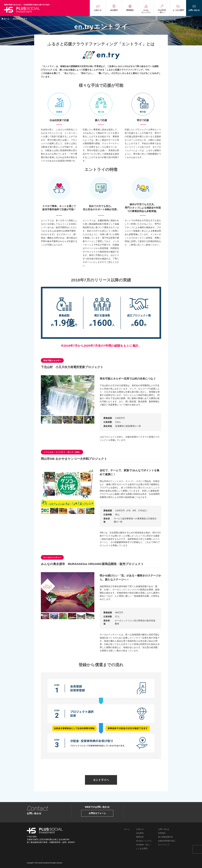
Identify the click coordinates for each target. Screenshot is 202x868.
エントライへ (101, 780)
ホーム (7, 19)
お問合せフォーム (97, 813)
